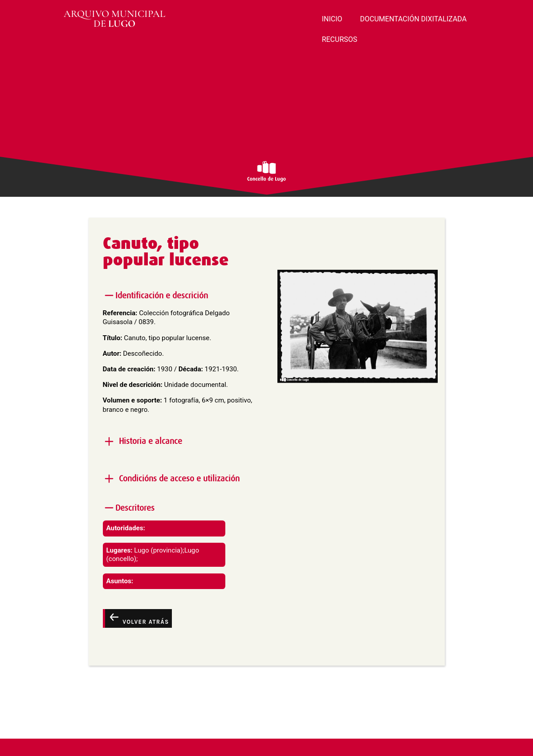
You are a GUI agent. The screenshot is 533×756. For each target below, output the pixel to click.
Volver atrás (138, 618)
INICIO (332, 19)
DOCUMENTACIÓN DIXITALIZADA (413, 19)
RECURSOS (340, 39)
